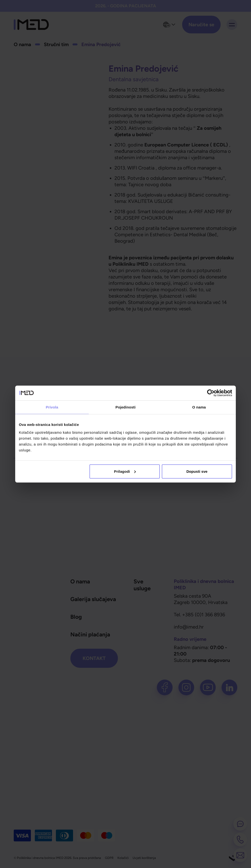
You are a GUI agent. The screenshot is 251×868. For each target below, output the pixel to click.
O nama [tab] (199, 407)
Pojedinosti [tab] (125, 407)
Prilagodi (125, 471)
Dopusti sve (197, 471)
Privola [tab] (52, 407)
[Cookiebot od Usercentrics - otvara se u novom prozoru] (211, 393)
